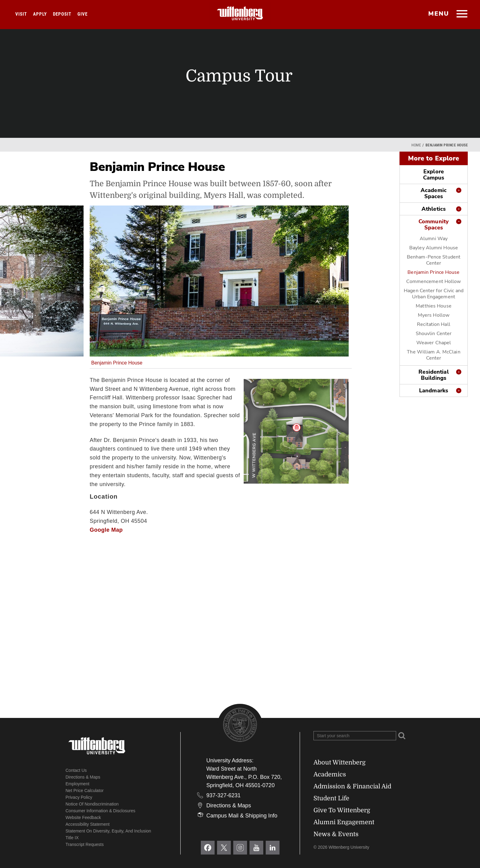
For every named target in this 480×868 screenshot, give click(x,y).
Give (82, 14)
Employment (77, 784)
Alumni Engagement (344, 822)
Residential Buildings (433, 375)
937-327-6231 (223, 795)
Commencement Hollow (433, 281)
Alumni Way (434, 239)
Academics (330, 774)
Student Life (331, 798)
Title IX (72, 838)
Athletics (434, 209)
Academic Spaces (434, 193)
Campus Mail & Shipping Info (242, 816)
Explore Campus (434, 175)
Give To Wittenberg (342, 810)
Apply (40, 14)
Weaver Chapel (434, 343)
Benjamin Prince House (433, 272)
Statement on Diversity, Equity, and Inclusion (108, 831)
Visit (21, 14)
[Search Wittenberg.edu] (355, 736)
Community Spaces (434, 225)
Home (416, 145)
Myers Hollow (434, 315)
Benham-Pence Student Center (434, 260)
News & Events (336, 834)
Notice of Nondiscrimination (92, 804)
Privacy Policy (79, 797)
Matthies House (434, 306)
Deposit (62, 14)
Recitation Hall (434, 324)
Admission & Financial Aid (352, 786)
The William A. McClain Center (433, 355)
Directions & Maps (83, 777)
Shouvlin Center (434, 334)
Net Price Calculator (85, 791)
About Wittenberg (339, 762)
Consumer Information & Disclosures (100, 811)
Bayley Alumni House (434, 248)
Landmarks (434, 391)
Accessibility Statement (88, 824)
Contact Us (76, 770)
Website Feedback (83, 817)
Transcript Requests (85, 844)
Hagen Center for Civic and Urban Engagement (434, 294)
